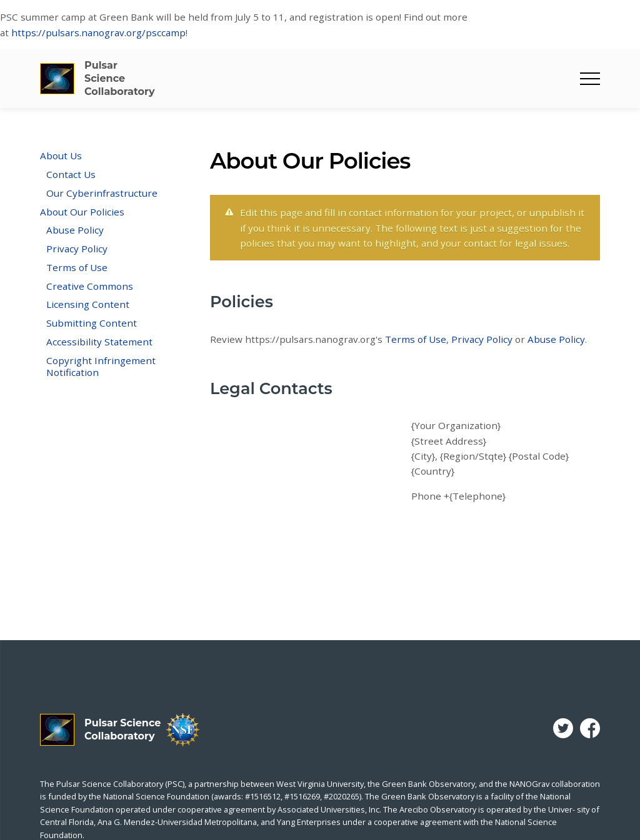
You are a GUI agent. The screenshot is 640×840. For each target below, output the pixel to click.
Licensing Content (88, 304)
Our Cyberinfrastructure (102, 193)
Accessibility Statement (99, 342)
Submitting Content (92, 323)
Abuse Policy (75, 230)
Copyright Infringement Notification (101, 367)
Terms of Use (77, 267)
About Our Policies (82, 212)
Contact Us (71, 174)
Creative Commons (90, 286)
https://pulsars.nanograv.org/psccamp (98, 32)
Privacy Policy (77, 249)
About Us (61, 156)
